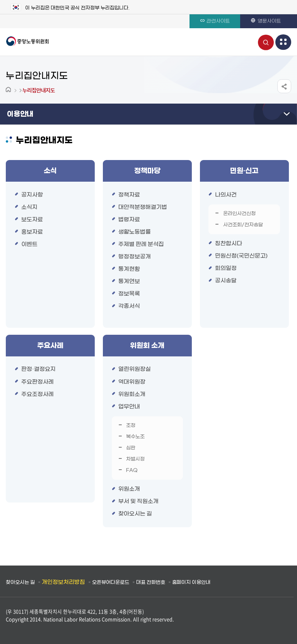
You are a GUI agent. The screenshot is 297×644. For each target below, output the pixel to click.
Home (9, 90)
